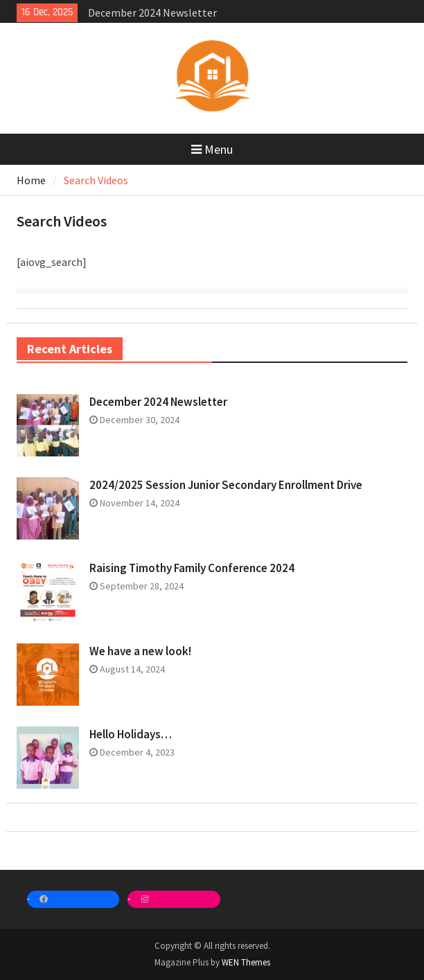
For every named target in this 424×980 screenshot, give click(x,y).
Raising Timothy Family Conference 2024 (192, 568)
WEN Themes (246, 962)
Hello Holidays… (131, 734)
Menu (212, 149)
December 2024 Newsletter (152, 12)
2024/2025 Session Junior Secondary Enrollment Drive (226, 485)
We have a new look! (140, 651)
